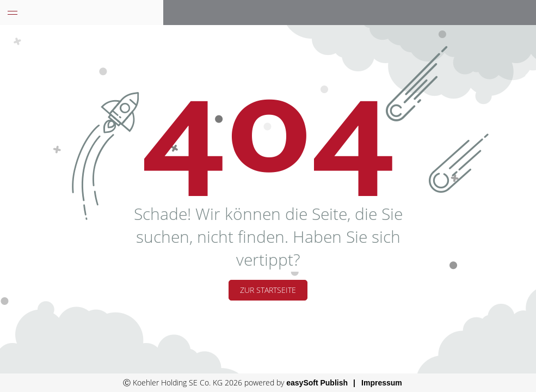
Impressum (382, 383)
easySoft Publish (317, 383)
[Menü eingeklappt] (13, 13)
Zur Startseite (268, 290)
